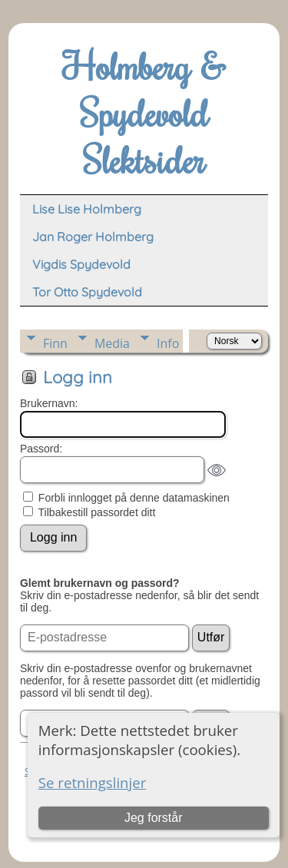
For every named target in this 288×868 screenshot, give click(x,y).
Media (112, 343)
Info (168, 343)
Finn (55, 343)
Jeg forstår (154, 818)
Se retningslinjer (93, 782)
